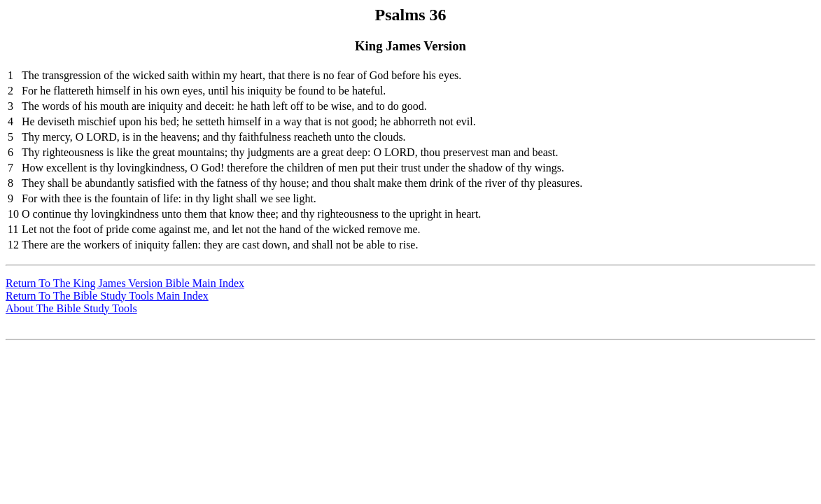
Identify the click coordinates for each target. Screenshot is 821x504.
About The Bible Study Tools (71, 308)
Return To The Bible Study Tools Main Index (107, 296)
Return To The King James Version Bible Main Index (125, 283)
